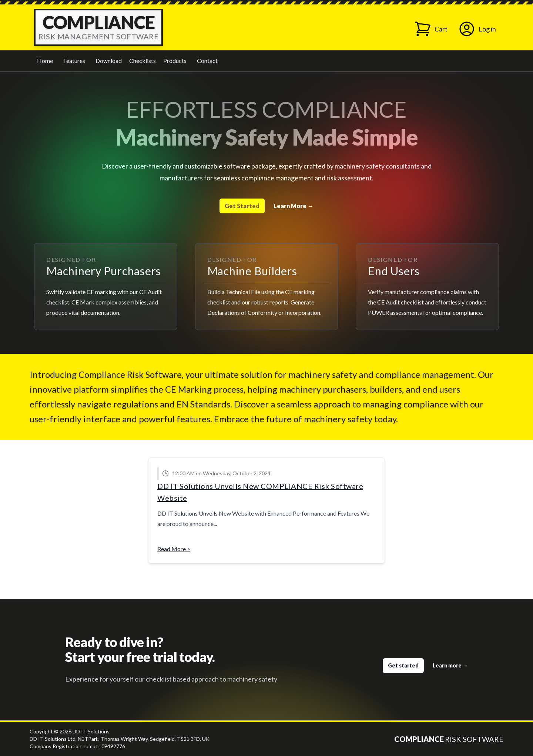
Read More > (174, 549)
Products (175, 61)
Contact (207, 61)
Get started (403, 665)
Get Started (242, 206)
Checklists (143, 61)
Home (45, 61)
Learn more (450, 665)
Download (109, 61)
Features (74, 61)
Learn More (294, 206)
